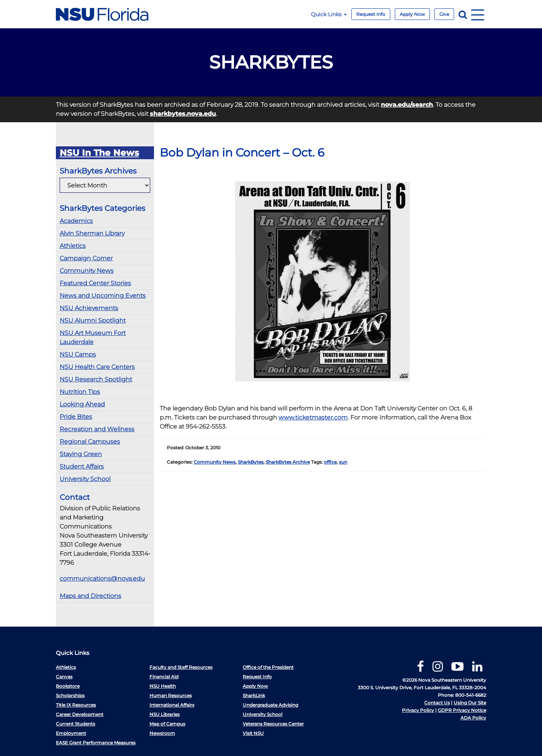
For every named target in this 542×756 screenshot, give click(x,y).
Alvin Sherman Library (92, 233)
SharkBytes (251, 462)
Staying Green (81, 454)
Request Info (371, 14)
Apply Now (412, 14)
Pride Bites (76, 417)
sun (343, 462)
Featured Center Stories (95, 283)
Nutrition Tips (80, 392)
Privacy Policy (418, 710)
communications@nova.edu (102, 579)
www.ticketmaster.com (313, 417)
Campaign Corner (86, 258)
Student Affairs (82, 466)
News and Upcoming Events (103, 296)
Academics (76, 221)
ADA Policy (473, 718)
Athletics (73, 246)
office (330, 462)
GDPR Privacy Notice (462, 710)
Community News (87, 271)
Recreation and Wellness (97, 429)
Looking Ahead (82, 404)
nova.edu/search (407, 105)
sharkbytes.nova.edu (183, 114)
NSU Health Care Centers (97, 367)
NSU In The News (99, 153)
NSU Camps (78, 354)
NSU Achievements (89, 308)
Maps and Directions (90, 596)
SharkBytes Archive (288, 462)
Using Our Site (470, 703)
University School (85, 479)
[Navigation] (478, 14)
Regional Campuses (90, 442)
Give (444, 14)
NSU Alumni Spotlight (93, 320)
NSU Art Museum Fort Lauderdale (93, 337)
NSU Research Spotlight (96, 379)
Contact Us (437, 703)
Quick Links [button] (329, 14)
